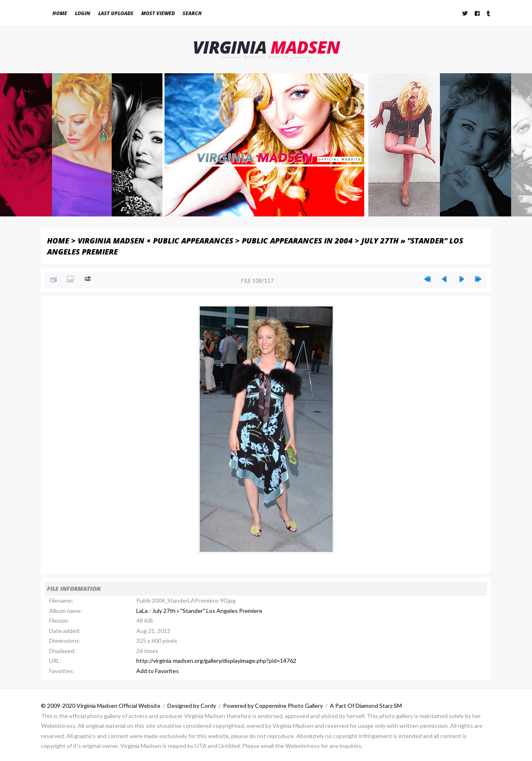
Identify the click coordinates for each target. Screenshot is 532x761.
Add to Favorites (158, 671)
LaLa (142, 611)
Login (83, 13)
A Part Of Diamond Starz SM (366, 706)
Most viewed (158, 13)
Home (60, 13)
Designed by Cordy (192, 706)
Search (192, 13)
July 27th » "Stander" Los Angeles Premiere (207, 611)
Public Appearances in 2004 (297, 240)
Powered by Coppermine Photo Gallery (273, 706)
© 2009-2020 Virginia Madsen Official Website (101, 706)
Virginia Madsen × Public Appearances (156, 240)
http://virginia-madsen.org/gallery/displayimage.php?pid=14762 (216, 661)
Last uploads (116, 13)
